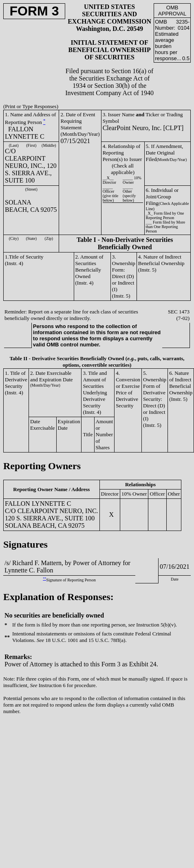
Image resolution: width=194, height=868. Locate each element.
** (44, 579)
